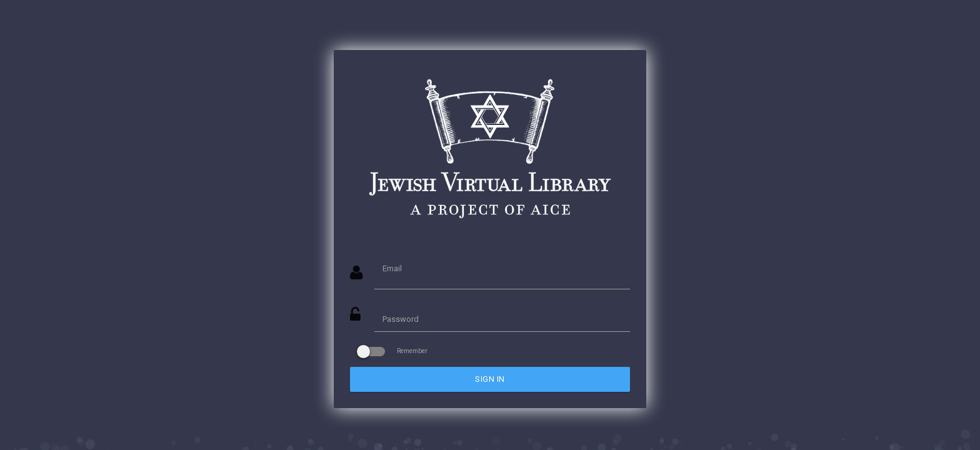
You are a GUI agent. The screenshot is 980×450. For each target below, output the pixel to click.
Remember (394, 351)
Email (392, 268)
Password (401, 319)
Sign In (490, 379)
